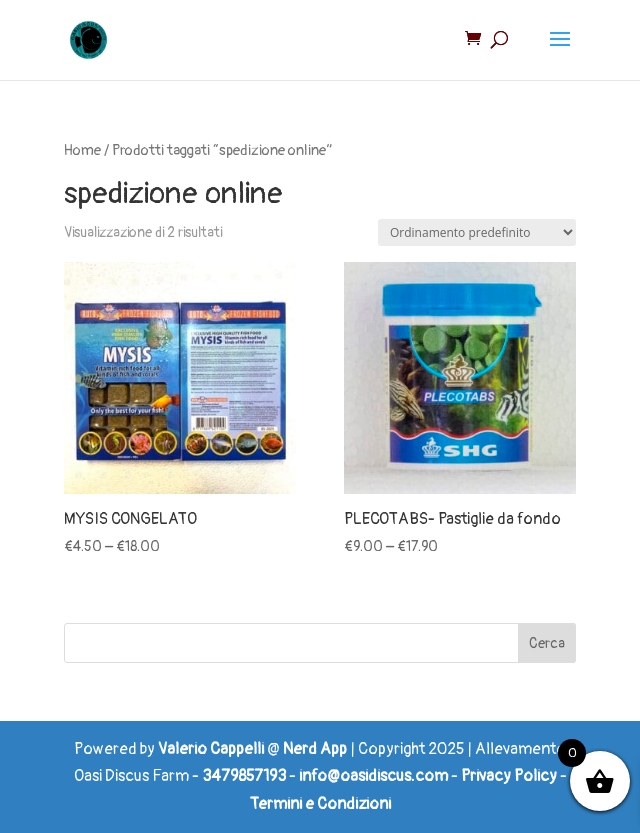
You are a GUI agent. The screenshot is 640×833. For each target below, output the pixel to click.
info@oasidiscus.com (373, 776)
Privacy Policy (509, 776)
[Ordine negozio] (477, 232)
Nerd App (315, 749)
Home (82, 150)
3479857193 (244, 776)
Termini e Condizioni (320, 804)
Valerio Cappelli (211, 749)
